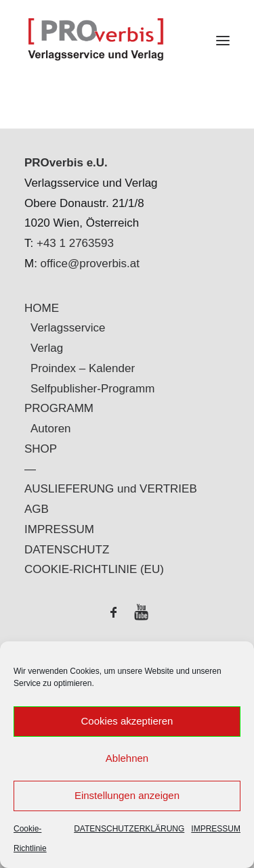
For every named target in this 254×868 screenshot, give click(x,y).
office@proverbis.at (90, 264)
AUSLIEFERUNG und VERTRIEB (111, 489)
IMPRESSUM (216, 829)
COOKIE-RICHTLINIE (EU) (94, 569)
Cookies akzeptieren (127, 721)
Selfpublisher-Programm (92, 389)
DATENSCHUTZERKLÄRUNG (129, 829)
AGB (37, 509)
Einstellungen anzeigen (127, 795)
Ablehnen (127, 758)
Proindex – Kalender (83, 368)
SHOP (41, 449)
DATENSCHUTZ (67, 550)
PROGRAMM (59, 408)
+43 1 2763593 (75, 243)
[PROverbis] (127, 40)
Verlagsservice (68, 328)
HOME (42, 308)
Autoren (51, 429)
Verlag (47, 348)
